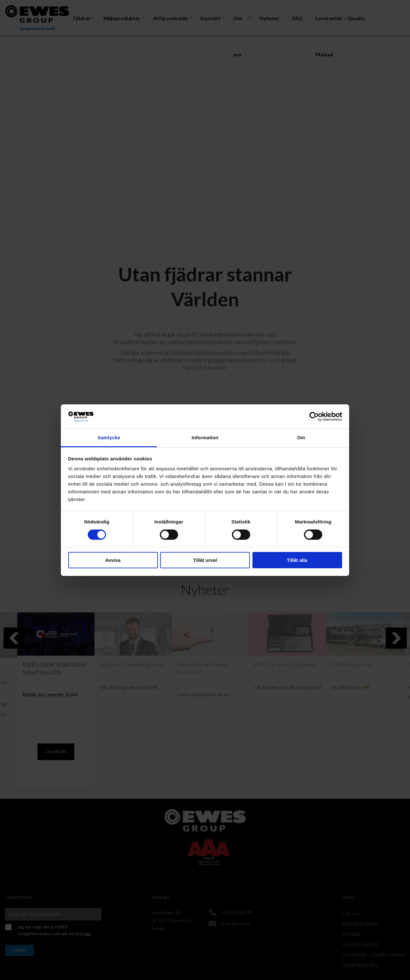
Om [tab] (301, 437)
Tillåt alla (297, 560)
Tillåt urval (205, 560)
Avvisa (113, 560)
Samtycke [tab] (109, 437)
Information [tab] (205, 437)
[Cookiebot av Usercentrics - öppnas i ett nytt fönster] (314, 417)
